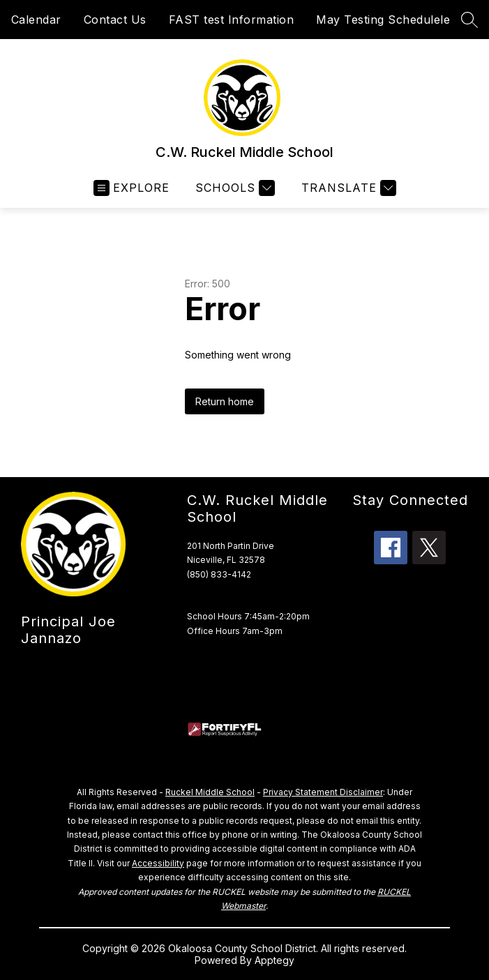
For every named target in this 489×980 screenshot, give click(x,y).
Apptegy (274, 960)
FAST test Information (232, 20)
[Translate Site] (347, 188)
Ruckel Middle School (210, 792)
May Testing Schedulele (383, 20)
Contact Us (115, 20)
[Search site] (469, 20)
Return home (225, 401)
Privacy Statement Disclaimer (323, 792)
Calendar (36, 20)
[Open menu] (131, 188)
